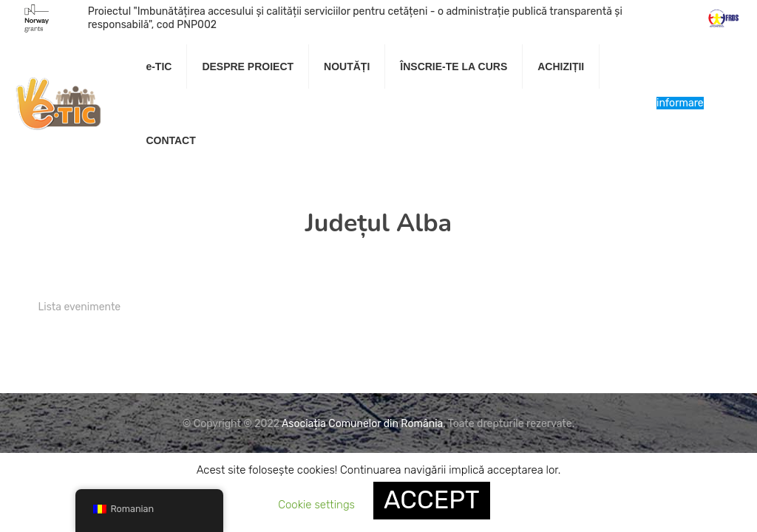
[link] (248, 103)
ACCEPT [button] (432, 500)
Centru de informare (680, 103)
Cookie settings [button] (316, 505)
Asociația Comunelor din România (362, 424)
